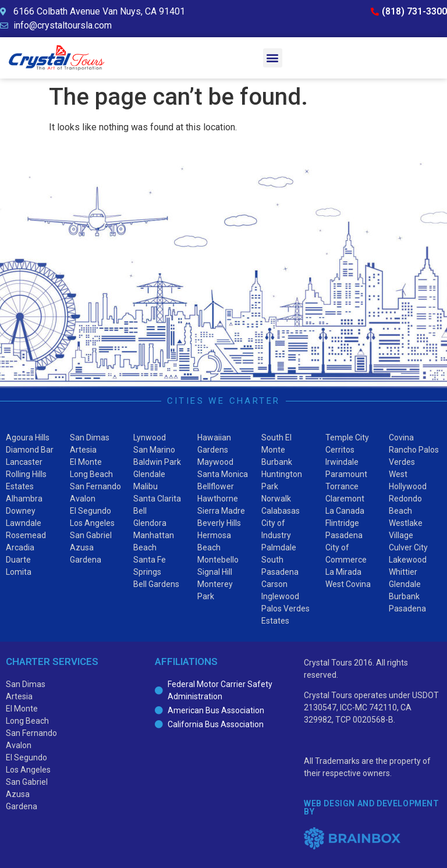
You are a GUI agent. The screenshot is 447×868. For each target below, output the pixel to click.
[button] (273, 58)
